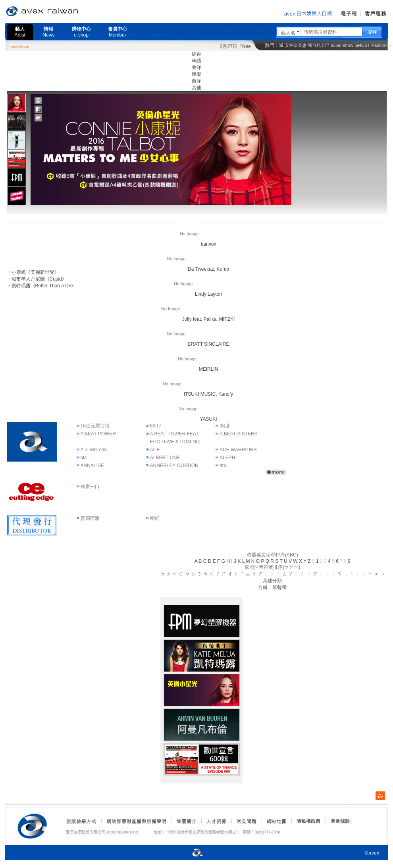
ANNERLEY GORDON (174, 466)
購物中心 (81, 32)
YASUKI (196, 419)
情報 (48, 32)
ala (84, 458)
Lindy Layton (196, 294)
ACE (155, 450)
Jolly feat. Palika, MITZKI (197, 319)
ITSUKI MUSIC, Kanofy (197, 394)
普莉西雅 (90, 518)
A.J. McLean (94, 450)
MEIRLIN (197, 369)
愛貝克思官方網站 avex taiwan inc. (64, 12)
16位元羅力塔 (95, 426)
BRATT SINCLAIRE (197, 344)
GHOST (362, 45)
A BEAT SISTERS (239, 434)
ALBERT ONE (165, 458)
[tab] (17, 103)
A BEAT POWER (98, 434)
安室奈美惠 (296, 45)
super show (342, 45)
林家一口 (90, 487)
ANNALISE (92, 466)
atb (223, 466)
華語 (196, 61)
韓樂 (196, 74)
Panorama (382, 45)
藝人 (20, 32)
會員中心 (118, 32)
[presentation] (17, 103)
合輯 (263, 587)
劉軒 (155, 518)
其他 (196, 88)
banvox (197, 244)
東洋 (196, 67)
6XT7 (156, 426)
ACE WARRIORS (238, 450)
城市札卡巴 (319, 45)
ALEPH (227, 458)
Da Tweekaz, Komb (196, 269)
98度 (224, 426)
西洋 (196, 81)
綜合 (196, 54)
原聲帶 (279, 587)
